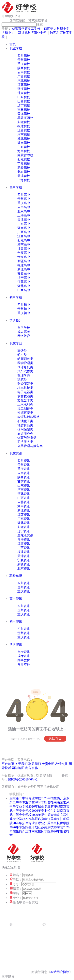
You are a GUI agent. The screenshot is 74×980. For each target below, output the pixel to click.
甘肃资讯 (24, 481)
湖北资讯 (24, 523)
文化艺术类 (25, 400)
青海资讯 (24, 539)
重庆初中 (24, 313)
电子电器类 (25, 392)
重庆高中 (24, 203)
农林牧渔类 (25, 396)
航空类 (22, 355)
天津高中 (24, 220)
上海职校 (24, 180)
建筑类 (22, 380)
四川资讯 (24, 461)
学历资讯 (16, 644)
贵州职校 (24, 60)
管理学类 (24, 375)
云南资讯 (24, 473)
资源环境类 (25, 413)
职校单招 (16, 576)
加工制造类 (25, 409)
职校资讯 (16, 453)
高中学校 (16, 187)
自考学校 (24, 328)
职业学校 (16, 48)
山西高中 (24, 290)
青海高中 (24, 257)
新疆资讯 (24, 564)
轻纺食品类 (25, 425)
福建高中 (24, 265)
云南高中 (24, 207)
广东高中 (24, 224)
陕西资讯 (24, 477)
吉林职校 (24, 110)
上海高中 (24, 215)
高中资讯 (16, 599)
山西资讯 (24, 498)
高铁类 (22, 351)
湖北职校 (24, 139)
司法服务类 (25, 442)
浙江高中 (24, 269)
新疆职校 (24, 168)
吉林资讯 (24, 502)
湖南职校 (24, 143)
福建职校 (24, 126)
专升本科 (24, 664)
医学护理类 (25, 363)
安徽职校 (24, 122)
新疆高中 (24, 261)
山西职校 (24, 101)
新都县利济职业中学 (32, 33)
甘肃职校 (24, 93)
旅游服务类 (25, 434)
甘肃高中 (24, 249)
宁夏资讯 (24, 560)
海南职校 (24, 151)
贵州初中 (24, 309)
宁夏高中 (24, 253)
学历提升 (16, 320)
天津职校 (24, 176)
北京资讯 (24, 568)
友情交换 (62, 764)
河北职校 (24, 80)
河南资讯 (24, 490)
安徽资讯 (24, 527)
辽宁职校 (24, 105)
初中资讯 (16, 622)
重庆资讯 (24, 469)
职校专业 (16, 343)
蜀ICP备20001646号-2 (23, 779)
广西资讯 (24, 548)
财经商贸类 (25, 384)
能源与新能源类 (28, 417)
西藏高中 (24, 240)
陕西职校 (24, 68)
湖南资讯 (24, 506)
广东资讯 (24, 519)
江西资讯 (24, 544)
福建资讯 (24, 552)
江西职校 (24, 130)
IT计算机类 (25, 367)
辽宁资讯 (24, 531)
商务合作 (32, 768)
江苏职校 (24, 85)
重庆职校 (24, 64)
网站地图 (18, 768)
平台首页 (8, 764)
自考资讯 (24, 652)
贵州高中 (24, 199)
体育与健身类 (27, 438)
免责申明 (48, 764)
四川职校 (24, 56)
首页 (13, 44)
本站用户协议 (60, 972)
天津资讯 (24, 556)
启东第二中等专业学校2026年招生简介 (36, 798)
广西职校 (24, 76)
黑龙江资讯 (25, 535)
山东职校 (24, 97)
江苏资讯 (24, 514)
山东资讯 (24, 485)
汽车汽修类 (25, 371)
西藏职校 (24, 159)
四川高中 (24, 195)
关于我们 (21, 764)
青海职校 (24, 114)
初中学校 (16, 297)
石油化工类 (25, 421)
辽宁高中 (24, 278)
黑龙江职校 (25, 118)
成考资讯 (24, 656)
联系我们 (35, 764)
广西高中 (24, 232)
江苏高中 (24, 282)
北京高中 (24, 211)
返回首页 (55, 739)
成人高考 (24, 332)
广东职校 (24, 147)
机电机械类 (25, 388)
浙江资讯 (24, 510)
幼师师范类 (25, 359)
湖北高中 (24, 286)
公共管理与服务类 (30, 446)
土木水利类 (25, 404)
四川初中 (24, 305)
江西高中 (24, 236)
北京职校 (24, 172)
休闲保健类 (25, 429)
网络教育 (24, 336)
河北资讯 (24, 494)
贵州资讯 (24, 465)
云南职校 (24, 72)
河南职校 (24, 134)
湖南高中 (24, 228)
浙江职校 (24, 89)
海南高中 (24, 244)
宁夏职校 (24, 163)
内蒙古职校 (25, 155)
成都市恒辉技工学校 (26, 29)
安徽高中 (24, 273)
